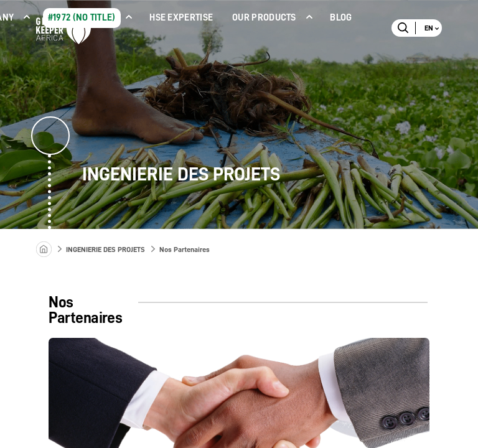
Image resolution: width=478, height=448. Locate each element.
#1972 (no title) (82, 18)
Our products (264, 18)
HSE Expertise (181, 18)
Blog (341, 18)
